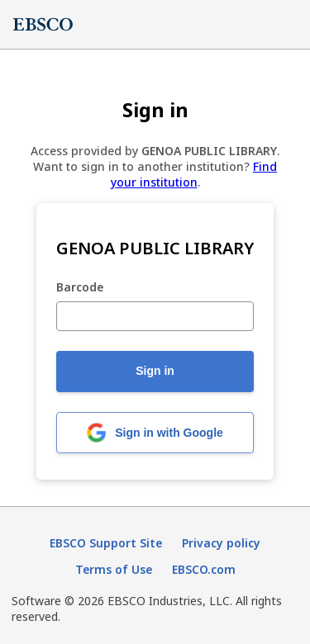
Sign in (155, 371)
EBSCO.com (204, 569)
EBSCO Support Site (106, 543)
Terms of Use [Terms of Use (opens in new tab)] (114, 569)
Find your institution (194, 174)
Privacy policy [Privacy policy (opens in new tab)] (221, 543)
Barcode (80, 288)
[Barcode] (155, 316)
